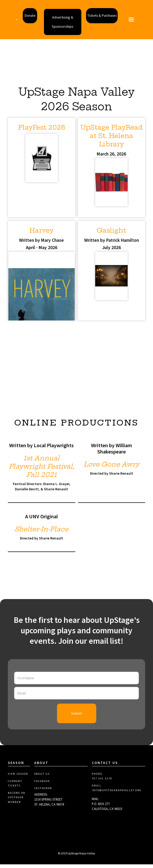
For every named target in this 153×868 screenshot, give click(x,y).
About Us (42, 781)
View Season (18, 781)
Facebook (42, 788)
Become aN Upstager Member (17, 804)
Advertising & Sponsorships (63, 26)
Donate (25, 15)
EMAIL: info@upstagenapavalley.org (117, 795)
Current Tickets (15, 791)
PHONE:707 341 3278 (102, 783)
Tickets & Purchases (105, 15)
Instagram (43, 795)
